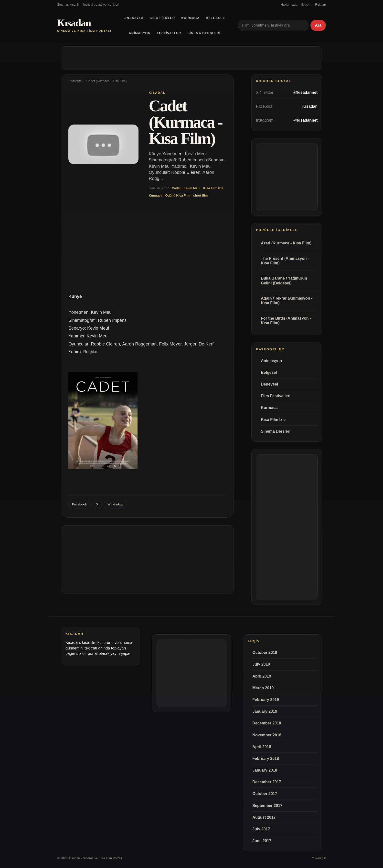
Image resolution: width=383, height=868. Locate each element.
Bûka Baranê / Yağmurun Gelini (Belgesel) (284, 281)
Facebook (80, 504)
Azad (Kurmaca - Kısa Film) (286, 243)
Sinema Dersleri (204, 33)
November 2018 (267, 735)
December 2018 (267, 723)
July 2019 (261, 664)
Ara (318, 25)
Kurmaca (190, 18)
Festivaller (169, 33)
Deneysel (269, 384)
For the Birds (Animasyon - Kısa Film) (286, 321)
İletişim (306, 5)
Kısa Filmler (162, 18)
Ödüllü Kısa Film (178, 195)
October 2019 (265, 653)
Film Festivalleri (276, 396)
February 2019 (266, 700)
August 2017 (264, 817)
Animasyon (140, 33)
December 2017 (267, 782)
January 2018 (265, 770)
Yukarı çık (319, 858)
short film (200, 195)
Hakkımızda (289, 5)
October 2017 (265, 794)
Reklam (320, 5)
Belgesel (215, 18)
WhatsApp (115, 504)
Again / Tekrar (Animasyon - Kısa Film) (287, 301)
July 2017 (261, 829)
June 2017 (262, 841)
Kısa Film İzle (213, 188)
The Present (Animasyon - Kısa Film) (285, 261)
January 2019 (265, 711)
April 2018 (262, 747)
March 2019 (263, 688)
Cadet (176, 188)
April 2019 (262, 676)
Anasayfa (134, 18)
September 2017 (267, 806)
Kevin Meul (192, 188)
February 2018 (266, 758)
